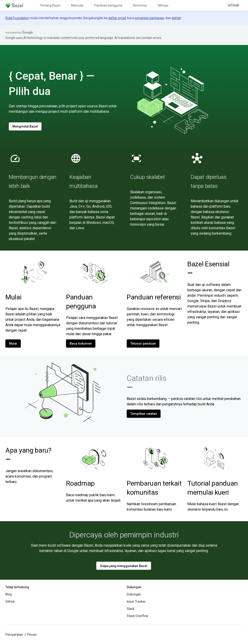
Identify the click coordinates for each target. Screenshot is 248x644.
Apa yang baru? (28, 455)
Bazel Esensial (208, 268)
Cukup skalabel (147, 177)
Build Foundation (17, 18)
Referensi (140, 5)
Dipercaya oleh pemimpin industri (124, 535)
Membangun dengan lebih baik (33, 182)
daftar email (117, 18)
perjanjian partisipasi (149, 18)
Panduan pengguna (108, 5)
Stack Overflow (138, 616)
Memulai (77, 5)
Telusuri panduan (143, 343)
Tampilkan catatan (144, 414)
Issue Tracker (136, 601)
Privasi (32, 635)
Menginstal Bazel (25, 126)
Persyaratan (14, 635)
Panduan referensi (154, 297)
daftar (176, 18)
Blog (9, 594)
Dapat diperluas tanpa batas (209, 182)
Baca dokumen (81, 343)
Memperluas (167, 5)
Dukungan (134, 594)
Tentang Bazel (50, 5)
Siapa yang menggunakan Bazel (124, 566)
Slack (131, 609)
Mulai (14, 297)
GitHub (233, 5)
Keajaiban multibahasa (83, 182)
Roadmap (80, 483)
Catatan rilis (147, 383)
